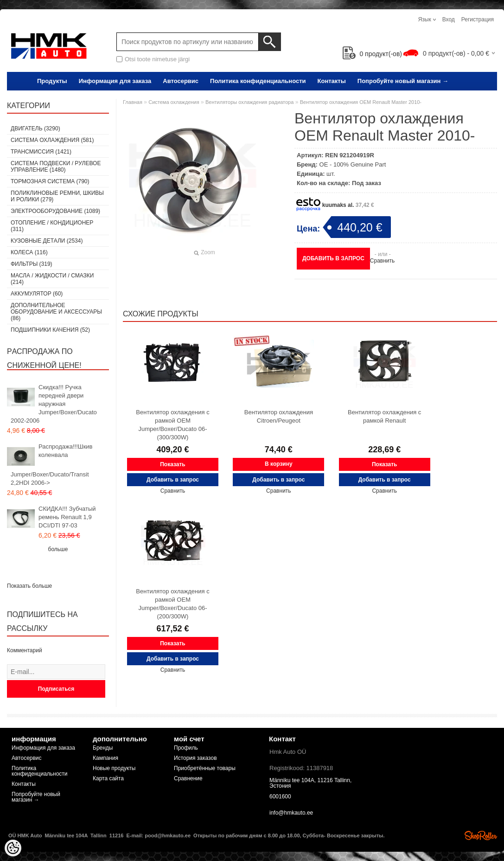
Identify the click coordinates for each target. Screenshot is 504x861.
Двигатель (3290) (35, 129)
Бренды (103, 748)
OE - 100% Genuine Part (353, 164)
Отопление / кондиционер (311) (52, 226)
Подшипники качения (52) (50, 330)
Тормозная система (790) (50, 181)
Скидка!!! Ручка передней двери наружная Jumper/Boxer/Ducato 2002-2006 (54, 404)
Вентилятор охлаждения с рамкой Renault (384, 416)
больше (58, 549)
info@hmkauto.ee (291, 813)
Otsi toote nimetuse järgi (157, 59)
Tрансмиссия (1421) (41, 152)
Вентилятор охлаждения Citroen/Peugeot (279, 416)
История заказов (195, 758)
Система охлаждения (174, 102)
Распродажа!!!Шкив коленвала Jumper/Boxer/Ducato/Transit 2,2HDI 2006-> (52, 465)
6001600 (280, 797)
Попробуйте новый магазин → (403, 81)
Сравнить (382, 261)
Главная (133, 102)
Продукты (52, 81)
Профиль (186, 748)
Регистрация (478, 19)
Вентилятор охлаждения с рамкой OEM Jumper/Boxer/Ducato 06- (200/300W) (172, 604)
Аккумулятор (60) (37, 294)
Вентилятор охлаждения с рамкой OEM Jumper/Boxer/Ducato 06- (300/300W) (172, 425)
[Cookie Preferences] (13, 848)
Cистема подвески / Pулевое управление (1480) (56, 167)
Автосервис (181, 81)
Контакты (332, 81)
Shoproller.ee (481, 835)
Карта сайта (108, 778)
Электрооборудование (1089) (55, 211)
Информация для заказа (115, 81)
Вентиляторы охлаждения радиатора (249, 102)
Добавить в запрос (333, 258)
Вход (449, 19)
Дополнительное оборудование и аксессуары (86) (56, 312)
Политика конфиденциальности (258, 81)
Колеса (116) (29, 252)
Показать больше (29, 586)
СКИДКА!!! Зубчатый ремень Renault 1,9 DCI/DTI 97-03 (67, 517)
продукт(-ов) (372, 54)
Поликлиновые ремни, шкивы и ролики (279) (57, 196)
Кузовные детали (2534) (47, 241)
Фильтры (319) (32, 264)
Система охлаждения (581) (52, 140)
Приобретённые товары (205, 768)
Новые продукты (114, 768)
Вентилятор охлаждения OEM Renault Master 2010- (361, 102)
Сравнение (188, 778)
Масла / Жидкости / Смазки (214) (52, 279)
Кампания (105, 758)
